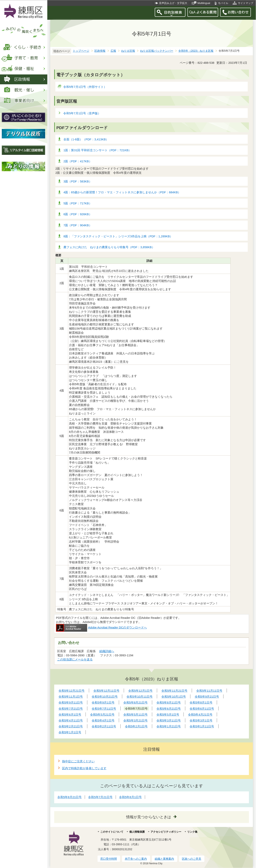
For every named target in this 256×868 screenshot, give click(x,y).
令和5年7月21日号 (100, 797)
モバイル (223, 3)
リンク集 (192, 832)
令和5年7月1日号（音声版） (82, 113)
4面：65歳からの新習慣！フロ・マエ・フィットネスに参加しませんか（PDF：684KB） (122, 192)
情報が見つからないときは (149, 817)
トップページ (81, 51)
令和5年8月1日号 (130, 797)
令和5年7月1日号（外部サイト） (85, 87)
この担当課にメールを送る (75, 659)
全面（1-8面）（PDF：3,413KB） (86, 139)
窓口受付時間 (109, 859)
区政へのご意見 (192, 859)
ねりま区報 (128, 51)
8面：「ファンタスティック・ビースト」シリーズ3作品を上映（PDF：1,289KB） (118, 236)
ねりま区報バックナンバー (157, 51)
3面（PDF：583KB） (78, 181)
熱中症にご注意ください (78, 761)
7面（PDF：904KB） (78, 225)
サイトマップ (246, 3)
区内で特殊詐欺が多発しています (84, 768)
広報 (113, 51)
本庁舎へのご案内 (136, 859)
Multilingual (204, 3)
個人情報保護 (137, 832)
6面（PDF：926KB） (78, 214)
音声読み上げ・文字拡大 (173, 3)
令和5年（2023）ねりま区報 (196, 51)
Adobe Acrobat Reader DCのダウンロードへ (101, 627)
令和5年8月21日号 (69, 797)
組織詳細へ (107, 651)
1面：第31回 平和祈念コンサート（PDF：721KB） (97, 150)
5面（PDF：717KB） (78, 203)
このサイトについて (112, 832)
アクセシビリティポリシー (166, 832)
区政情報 (100, 51)
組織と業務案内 (164, 859)
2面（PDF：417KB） (78, 161)
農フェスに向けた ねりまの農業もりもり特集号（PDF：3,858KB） (109, 247)
